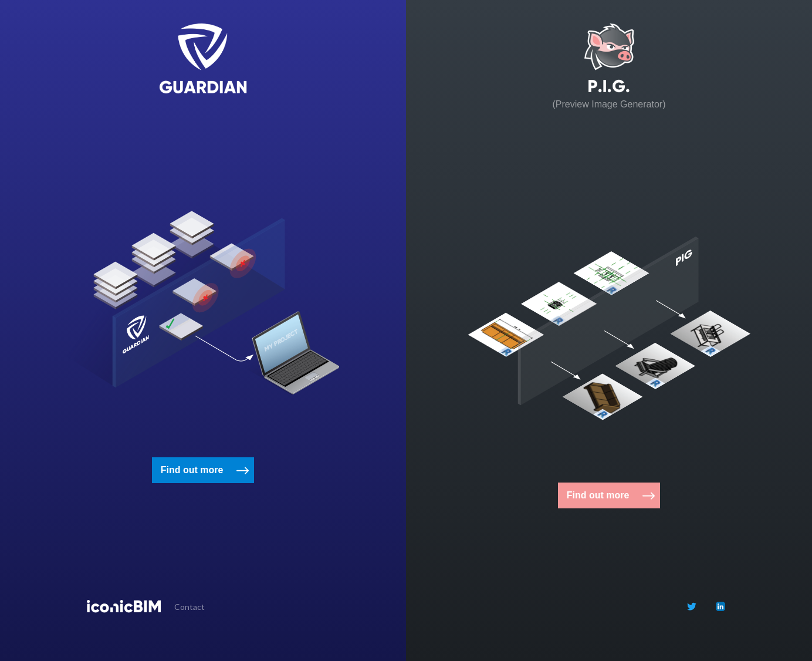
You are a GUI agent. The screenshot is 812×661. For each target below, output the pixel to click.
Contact (190, 607)
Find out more (192, 470)
